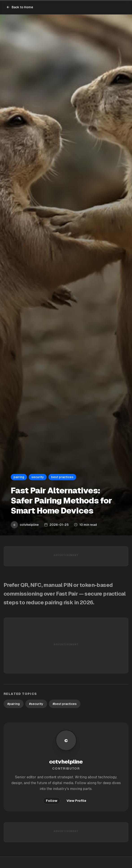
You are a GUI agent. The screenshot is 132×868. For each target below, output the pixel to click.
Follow (52, 801)
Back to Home (20, 7)
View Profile (76, 801)
